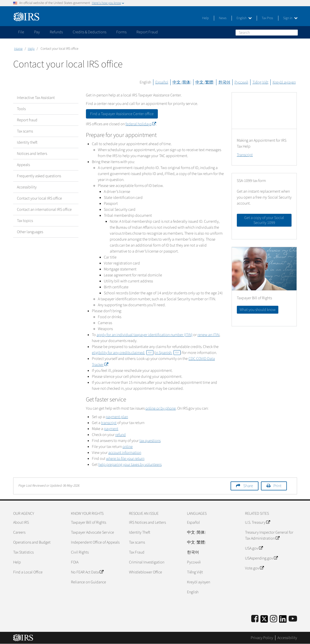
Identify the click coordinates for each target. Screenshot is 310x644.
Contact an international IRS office (44, 210)
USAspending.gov (261, 558)
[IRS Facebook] (255, 619)
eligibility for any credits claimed (123, 353)
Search (294, 32)
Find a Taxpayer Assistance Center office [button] (122, 114)
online (128, 447)
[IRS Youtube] (293, 619)
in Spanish (168, 353)
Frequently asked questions (39, 176)
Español (162, 82)
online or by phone (161, 408)
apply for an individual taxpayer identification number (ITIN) (145, 335)
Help (206, 18)
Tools (21, 109)
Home (18, 49)
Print (277, 486)
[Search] (267, 33)
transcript (109, 423)
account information (125, 453)
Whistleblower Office (146, 572)
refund (121, 435)
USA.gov (254, 548)
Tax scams (25, 131)
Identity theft (27, 142)
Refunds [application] (56, 32)
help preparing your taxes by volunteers (130, 465)
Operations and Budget (32, 542)
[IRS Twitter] (264, 621)
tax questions (150, 441)
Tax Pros (267, 18)
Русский (241, 82)
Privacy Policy (262, 638)
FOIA (75, 562)
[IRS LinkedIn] (283, 621)
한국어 (224, 82)
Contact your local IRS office (39, 198)
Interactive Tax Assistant (36, 98)
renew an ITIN (208, 335)
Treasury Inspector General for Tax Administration (269, 535)
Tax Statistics (23, 552)
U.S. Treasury (257, 522)
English (244, 18)
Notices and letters (32, 154)
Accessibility (27, 187)
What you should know (258, 310)
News (223, 18)
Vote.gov (254, 568)
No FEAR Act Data (87, 572)
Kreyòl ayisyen (284, 82)
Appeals (23, 165)
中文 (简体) (182, 82)
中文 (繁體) (205, 82)
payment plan (117, 417)
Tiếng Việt (260, 82)
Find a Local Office (28, 572)
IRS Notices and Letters (147, 522)
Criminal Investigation (147, 562)
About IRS (21, 522)
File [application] (21, 32)
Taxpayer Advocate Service (93, 532)
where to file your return (125, 459)
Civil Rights (80, 552)
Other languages (30, 232)
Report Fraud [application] (147, 32)
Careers (19, 532)
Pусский (194, 562)
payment (111, 429)
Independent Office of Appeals (95, 542)
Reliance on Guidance (89, 582)
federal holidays (141, 124)
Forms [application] (121, 32)
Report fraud (27, 120)
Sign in (290, 18)
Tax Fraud (137, 552)
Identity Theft (140, 532)
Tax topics (25, 221)
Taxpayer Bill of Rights (89, 522)
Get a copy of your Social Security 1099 (264, 220)
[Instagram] (274, 619)
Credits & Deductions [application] (90, 32)
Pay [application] (37, 32)
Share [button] (248, 486)
